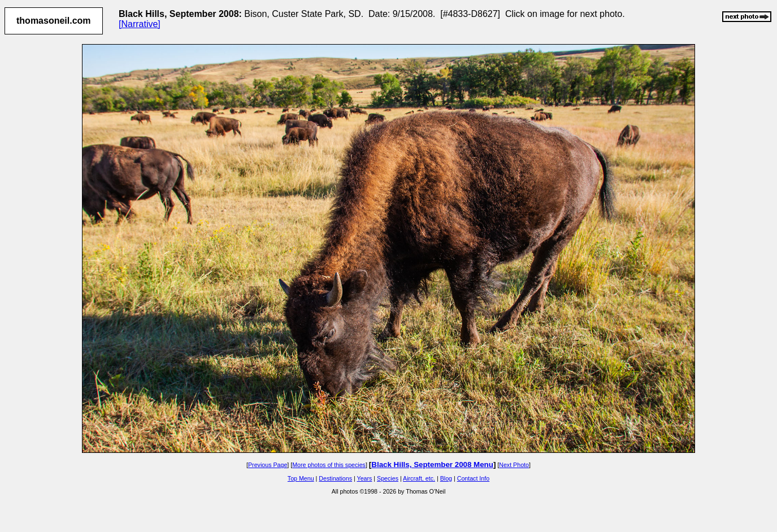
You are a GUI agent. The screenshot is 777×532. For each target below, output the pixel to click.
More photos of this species (329, 465)
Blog (446, 478)
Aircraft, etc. (419, 478)
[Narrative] (140, 24)
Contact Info (473, 478)
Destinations (335, 478)
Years (365, 478)
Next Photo (514, 465)
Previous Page (268, 465)
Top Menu (301, 478)
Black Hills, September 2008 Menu (432, 465)
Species (388, 478)
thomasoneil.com (54, 21)
